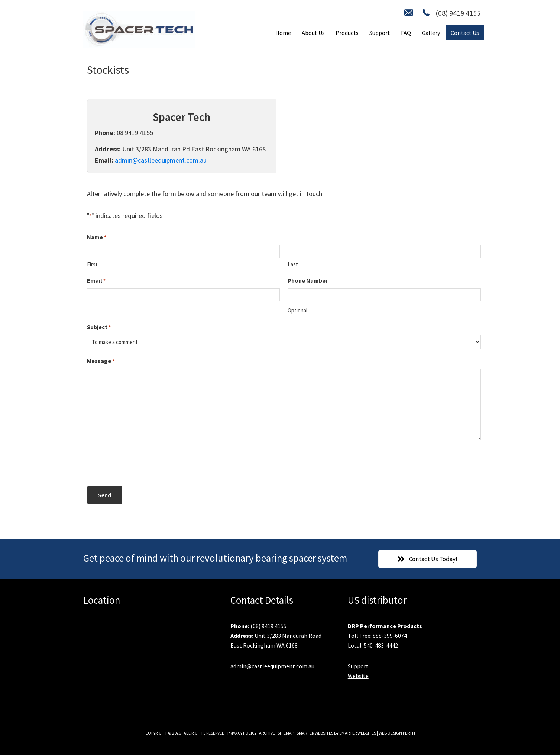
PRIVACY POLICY (242, 733)
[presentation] (143, 463)
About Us (313, 33)
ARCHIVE (267, 733)
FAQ (406, 33)
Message (101, 361)
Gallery (431, 33)
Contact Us (465, 33)
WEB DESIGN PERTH (397, 733)
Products (347, 33)
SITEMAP (286, 733)
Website (358, 676)
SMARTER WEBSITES (358, 733)
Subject (99, 327)
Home (283, 33)
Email (96, 281)
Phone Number (308, 280)
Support (380, 33)
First (92, 264)
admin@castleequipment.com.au (161, 160)
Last (293, 264)
